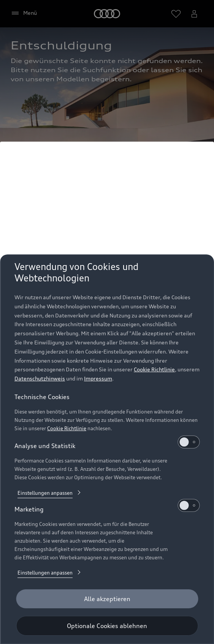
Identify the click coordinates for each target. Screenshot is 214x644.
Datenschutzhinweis (40, 378)
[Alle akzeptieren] (107, 599)
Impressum (98, 378)
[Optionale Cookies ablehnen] (107, 626)
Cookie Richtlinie (154, 369)
